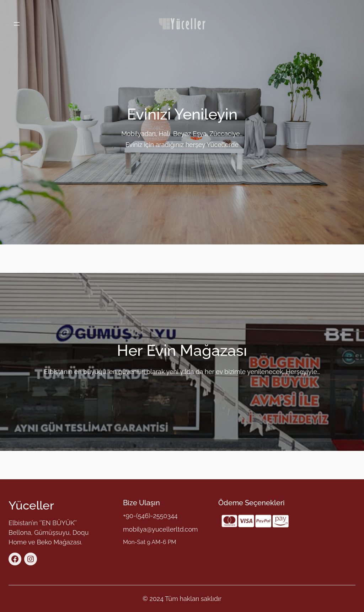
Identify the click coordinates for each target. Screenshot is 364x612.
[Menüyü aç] (17, 24)
